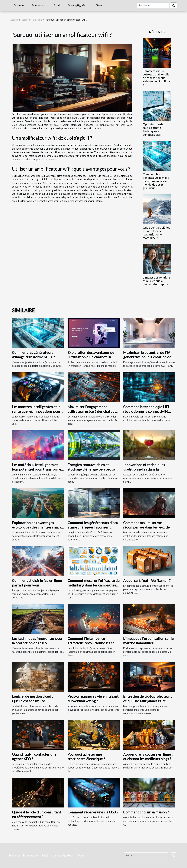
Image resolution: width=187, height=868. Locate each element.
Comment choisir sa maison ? (146, 812)
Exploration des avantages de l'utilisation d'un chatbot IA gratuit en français (91, 357)
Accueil (14, 20)
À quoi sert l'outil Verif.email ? (147, 580)
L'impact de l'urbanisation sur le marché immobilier (148, 641)
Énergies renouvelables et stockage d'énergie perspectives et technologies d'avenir (93, 469)
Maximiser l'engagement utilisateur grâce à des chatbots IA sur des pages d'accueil (92, 411)
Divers (99, 5)
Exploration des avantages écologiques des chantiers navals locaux (38, 527)
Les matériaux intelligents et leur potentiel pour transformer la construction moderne (37, 469)
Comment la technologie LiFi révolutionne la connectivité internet (146, 411)
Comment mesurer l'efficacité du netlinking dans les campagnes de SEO (94, 585)
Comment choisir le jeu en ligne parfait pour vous (37, 583)
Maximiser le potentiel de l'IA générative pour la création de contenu (147, 357)
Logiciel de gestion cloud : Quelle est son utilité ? (32, 698)
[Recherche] (153, 5)
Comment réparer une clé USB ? (93, 812)
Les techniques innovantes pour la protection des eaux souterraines (37, 643)
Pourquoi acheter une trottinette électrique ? (86, 756)
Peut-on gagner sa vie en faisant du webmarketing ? (93, 698)
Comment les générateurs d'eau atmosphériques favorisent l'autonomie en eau (93, 527)
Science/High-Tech (78, 5)
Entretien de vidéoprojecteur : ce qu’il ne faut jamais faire (148, 698)
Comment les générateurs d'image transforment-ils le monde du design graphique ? (156, 181)
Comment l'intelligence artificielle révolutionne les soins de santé (93, 643)
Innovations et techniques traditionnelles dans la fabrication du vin (144, 469)
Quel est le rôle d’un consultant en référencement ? (37, 814)
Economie (19, 5)
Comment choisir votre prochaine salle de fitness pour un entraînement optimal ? (157, 78)
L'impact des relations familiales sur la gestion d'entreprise (157, 281)
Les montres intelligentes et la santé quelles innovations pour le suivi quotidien (36, 411)
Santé (57, 5)
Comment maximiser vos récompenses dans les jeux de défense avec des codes (146, 527)
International (39, 5)
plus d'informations (47, 159)
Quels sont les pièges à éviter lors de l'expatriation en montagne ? (156, 233)
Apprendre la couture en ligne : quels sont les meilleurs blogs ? (148, 756)
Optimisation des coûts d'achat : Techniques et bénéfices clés (154, 129)
